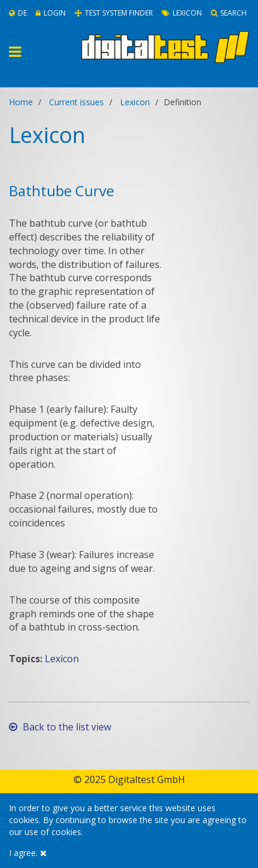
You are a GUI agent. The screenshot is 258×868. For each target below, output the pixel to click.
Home (21, 102)
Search (229, 13)
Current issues (76, 102)
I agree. (28, 853)
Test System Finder (114, 13)
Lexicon (182, 13)
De (18, 13)
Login (51, 13)
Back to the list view (60, 727)
